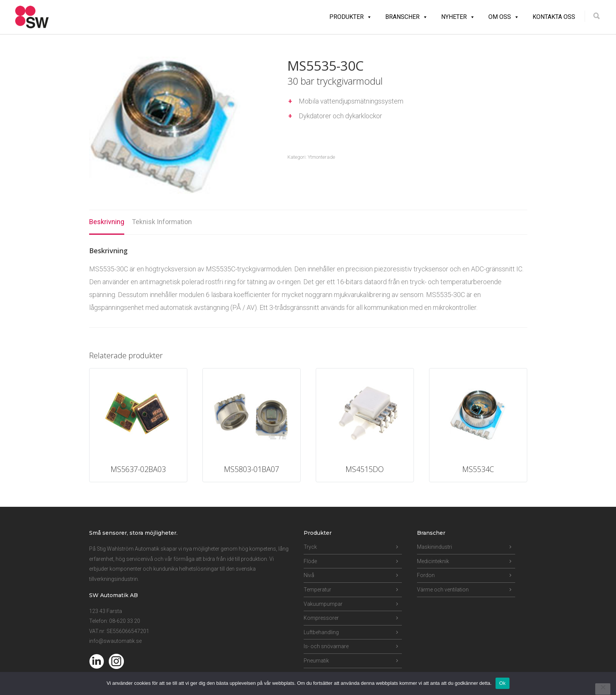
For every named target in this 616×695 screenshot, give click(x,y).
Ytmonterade (321, 157)
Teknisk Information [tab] (162, 222)
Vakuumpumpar (323, 604)
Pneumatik (316, 661)
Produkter (351, 17)
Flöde (310, 561)
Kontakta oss (554, 17)
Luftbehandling (321, 632)
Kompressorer (321, 618)
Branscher (407, 17)
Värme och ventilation (443, 590)
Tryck (310, 547)
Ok (503, 683)
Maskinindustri (435, 547)
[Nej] (603, 689)
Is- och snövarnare (326, 646)
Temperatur (317, 590)
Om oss (504, 17)
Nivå (309, 575)
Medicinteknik (433, 561)
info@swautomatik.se (115, 641)
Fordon (426, 575)
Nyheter (458, 17)
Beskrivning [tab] (107, 222)
